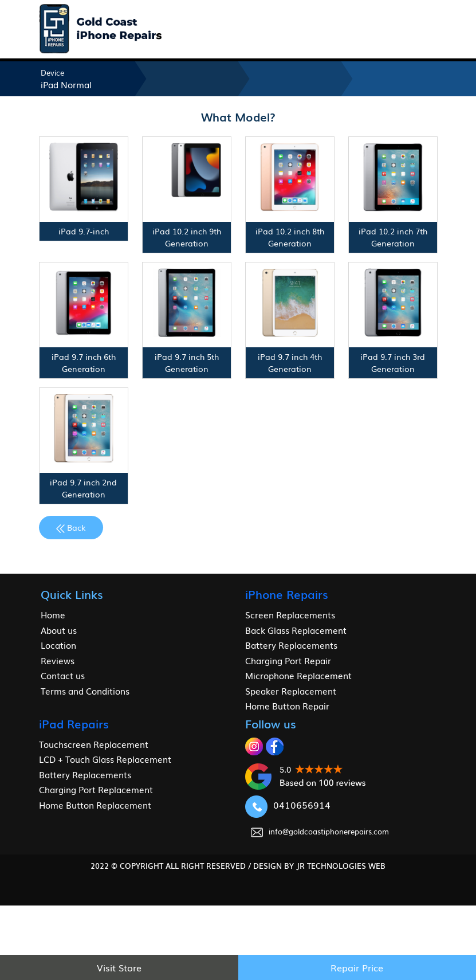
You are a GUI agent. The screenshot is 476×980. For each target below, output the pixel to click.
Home (53, 614)
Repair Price (357, 967)
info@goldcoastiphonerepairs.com (320, 831)
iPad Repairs (74, 723)
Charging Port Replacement (96, 789)
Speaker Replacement (291, 691)
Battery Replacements (291, 645)
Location (58, 645)
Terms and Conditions (85, 691)
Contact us (63, 675)
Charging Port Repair (288, 660)
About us (59, 630)
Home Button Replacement (95, 805)
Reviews (58, 660)
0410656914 (288, 805)
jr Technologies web (341, 866)
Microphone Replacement (298, 675)
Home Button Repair (287, 705)
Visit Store (119, 967)
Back (71, 527)
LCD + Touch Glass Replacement (105, 759)
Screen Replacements (290, 614)
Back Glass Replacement (296, 630)
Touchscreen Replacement (94, 744)
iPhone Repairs (287, 594)
